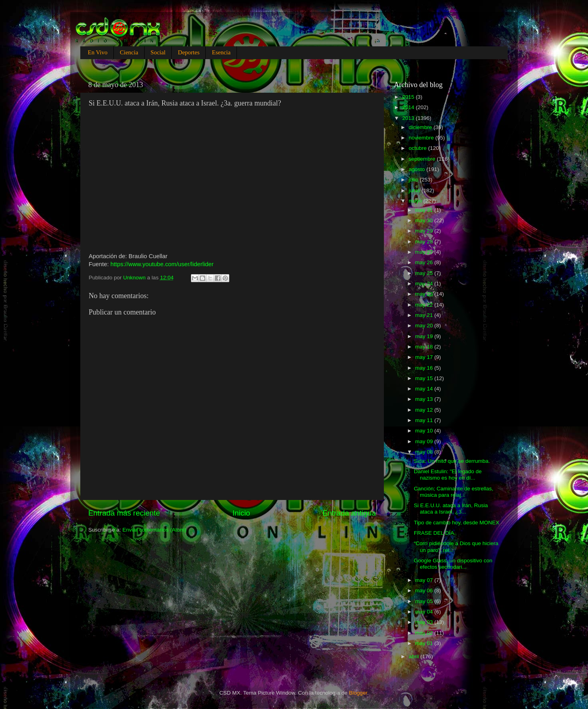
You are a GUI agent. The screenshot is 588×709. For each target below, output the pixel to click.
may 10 (425, 431)
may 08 (425, 452)
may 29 (425, 231)
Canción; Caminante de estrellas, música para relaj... (454, 492)
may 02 (425, 633)
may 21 (425, 315)
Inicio (241, 513)
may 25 (425, 273)
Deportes (189, 52)
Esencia (221, 52)
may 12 (425, 410)
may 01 (425, 643)
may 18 (425, 347)
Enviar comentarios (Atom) (155, 530)
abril (414, 656)
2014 (409, 107)
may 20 (425, 326)
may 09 (425, 441)
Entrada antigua (349, 513)
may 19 (425, 336)
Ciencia (129, 52)
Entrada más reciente (124, 513)
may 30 (425, 220)
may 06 (425, 591)
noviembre (422, 138)
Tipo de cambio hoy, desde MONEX (457, 523)
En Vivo (98, 52)
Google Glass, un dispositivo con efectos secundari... (453, 564)
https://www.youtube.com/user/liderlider (162, 264)
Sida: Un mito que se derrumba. (452, 461)
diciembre (421, 127)
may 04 (425, 612)
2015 (409, 97)
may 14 (425, 389)
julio (414, 180)
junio (415, 190)
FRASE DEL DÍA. (435, 533)
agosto (417, 169)
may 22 (425, 305)
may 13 (425, 399)
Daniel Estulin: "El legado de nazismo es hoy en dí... (448, 475)
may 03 (425, 622)
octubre (418, 148)
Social (158, 52)
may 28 (425, 242)
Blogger (358, 693)
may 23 (425, 294)
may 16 (425, 368)
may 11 (425, 420)
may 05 (425, 601)
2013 (409, 118)
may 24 (425, 284)
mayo (416, 201)
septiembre (423, 159)
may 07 (425, 580)
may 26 (425, 262)
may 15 (425, 378)
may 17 (425, 357)
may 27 (425, 252)
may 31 (425, 210)
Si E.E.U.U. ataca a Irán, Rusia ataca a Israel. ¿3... (451, 509)
